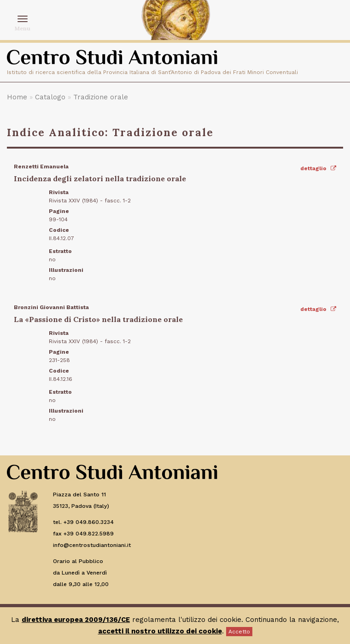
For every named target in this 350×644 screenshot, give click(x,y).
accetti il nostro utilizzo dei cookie (160, 631)
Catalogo (50, 97)
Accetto (239, 632)
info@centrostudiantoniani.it (92, 545)
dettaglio (318, 168)
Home (17, 97)
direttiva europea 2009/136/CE (76, 620)
